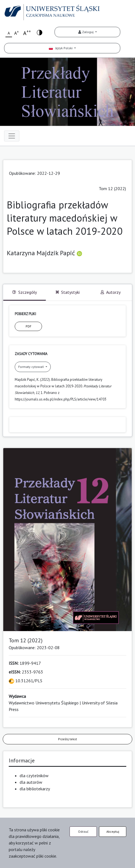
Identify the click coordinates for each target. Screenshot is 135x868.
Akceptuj (113, 831)
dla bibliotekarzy (35, 789)
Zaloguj (86, 32)
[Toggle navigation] (12, 136)
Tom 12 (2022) (112, 188)
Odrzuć (83, 831)
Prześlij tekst (67, 739)
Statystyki (68, 292)
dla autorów (31, 782)
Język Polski (61, 48)
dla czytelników (34, 776)
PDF (28, 326)
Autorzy (111, 292)
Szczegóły (25, 292)
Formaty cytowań (31, 367)
